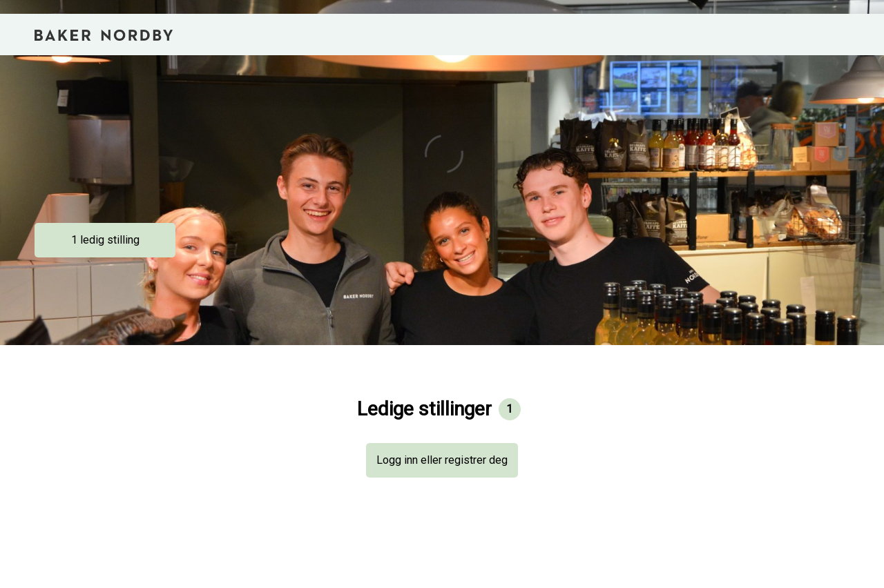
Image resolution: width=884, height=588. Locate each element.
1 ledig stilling (105, 240)
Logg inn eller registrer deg (442, 460)
